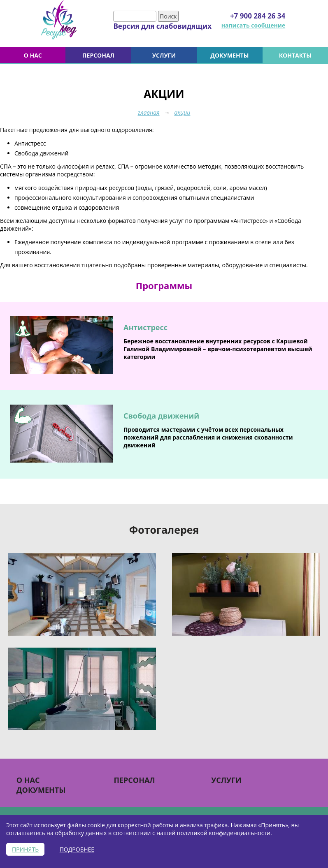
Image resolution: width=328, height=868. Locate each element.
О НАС (33, 55)
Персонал (98, 55)
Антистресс (145, 327)
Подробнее (77, 849)
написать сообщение (254, 25)
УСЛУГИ (164, 55)
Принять (25, 849)
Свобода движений (161, 416)
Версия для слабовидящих (162, 26)
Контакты (295, 55)
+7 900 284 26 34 (258, 16)
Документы (229, 55)
